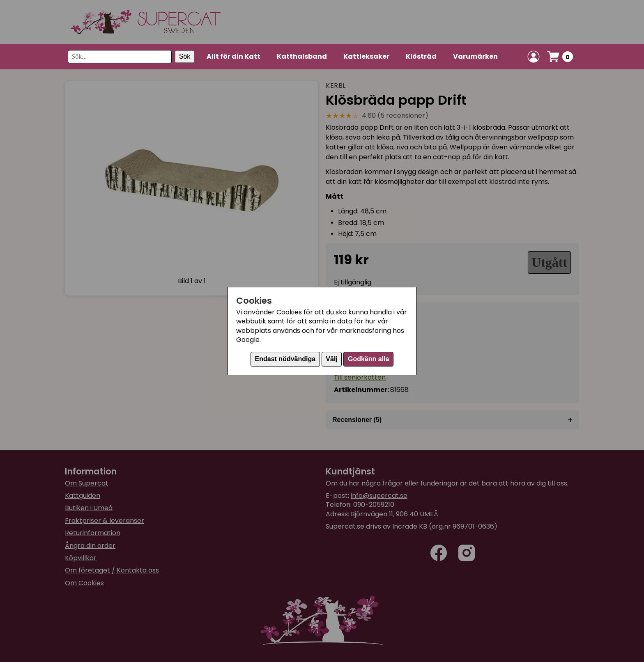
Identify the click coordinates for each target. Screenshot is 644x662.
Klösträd (421, 56)
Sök (185, 56)
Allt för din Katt (233, 56)
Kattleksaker (366, 56)
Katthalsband (302, 56)
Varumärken (475, 56)
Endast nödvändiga (285, 359)
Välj (331, 359)
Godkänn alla (368, 359)
